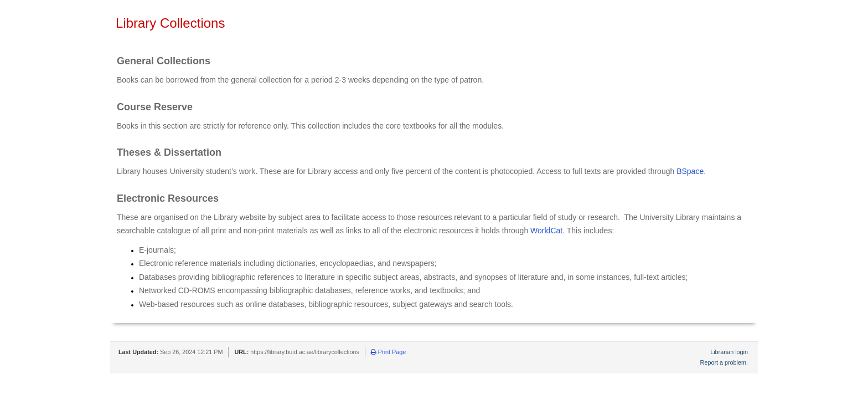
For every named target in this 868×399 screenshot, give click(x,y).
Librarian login (729, 352)
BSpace (690, 171)
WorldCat (546, 231)
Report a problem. (724, 362)
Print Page (388, 352)
